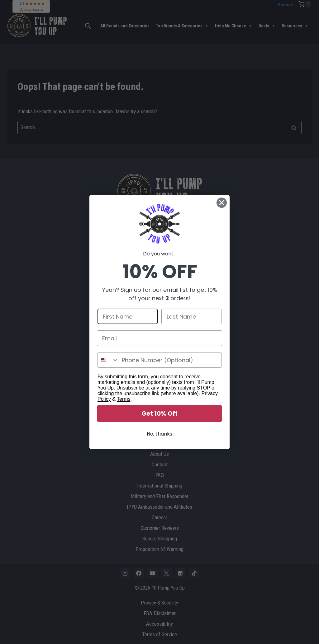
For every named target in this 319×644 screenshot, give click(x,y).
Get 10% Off (159, 413)
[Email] (159, 338)
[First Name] (128, 316)
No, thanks (159, 434)
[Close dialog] (222, 203)
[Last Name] (191, 316)
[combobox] (108, 360)
